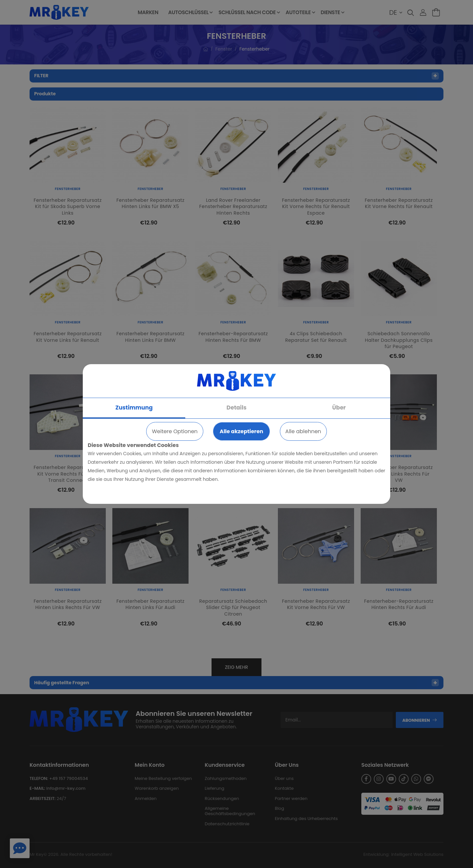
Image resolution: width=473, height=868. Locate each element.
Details (237, 408)
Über (339, 408)
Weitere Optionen (175, 431)
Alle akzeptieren (241, 431)
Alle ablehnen (303, 431)
